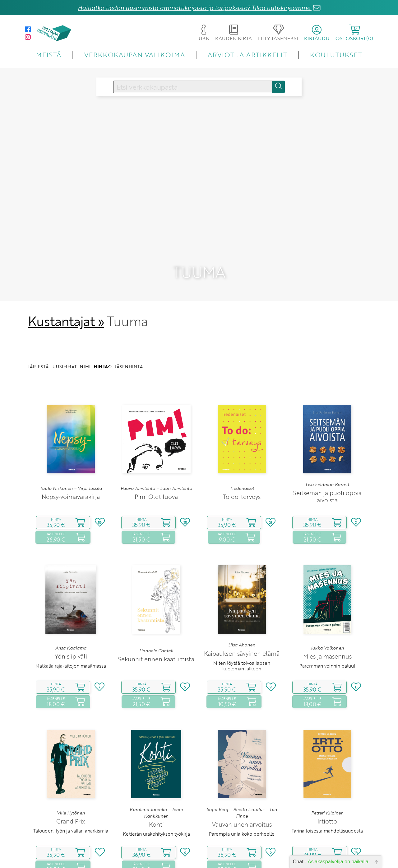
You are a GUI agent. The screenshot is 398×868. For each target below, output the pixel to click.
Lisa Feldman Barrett (327, 450)
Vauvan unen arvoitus (242, 789)
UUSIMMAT (65, 331)
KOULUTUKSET (336, 55)
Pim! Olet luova (156, 462)
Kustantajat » (66, 286)
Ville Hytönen (71, 778)
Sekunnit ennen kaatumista (156, 624)
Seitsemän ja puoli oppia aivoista (327, 462)
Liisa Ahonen (242, 610)
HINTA (103, 331)
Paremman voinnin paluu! (327, 631)
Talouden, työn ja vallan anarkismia (71, 796)
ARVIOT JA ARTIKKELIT (247, 55)
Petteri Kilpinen (327, 778)
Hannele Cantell (156, 616)
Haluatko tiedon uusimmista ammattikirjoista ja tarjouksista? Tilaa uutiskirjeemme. (195, 8)
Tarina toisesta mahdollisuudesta (327, 796)
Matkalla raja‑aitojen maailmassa (71, 631)
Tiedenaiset (242, 453)
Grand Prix (71, 786)
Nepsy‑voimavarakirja (71, 462)
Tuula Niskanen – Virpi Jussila (71, 453)
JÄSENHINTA (129, 331)
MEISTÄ (49, 55)
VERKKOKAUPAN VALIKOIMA (135, 55)
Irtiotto (327, 786)
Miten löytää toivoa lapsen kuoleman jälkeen (242, 631)
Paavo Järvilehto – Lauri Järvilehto (156, 453)
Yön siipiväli (71, 621)
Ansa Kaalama (71, 613)
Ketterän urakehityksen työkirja (156, 799)
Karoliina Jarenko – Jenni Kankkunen (156, 778)
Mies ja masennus (327, 621)
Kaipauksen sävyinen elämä (242, 619)
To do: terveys (242, 462)
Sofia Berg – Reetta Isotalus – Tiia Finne (242, 778)
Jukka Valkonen (327, 613)
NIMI (85, 331)
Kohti (156, 789)
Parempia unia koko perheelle (242, 799)
